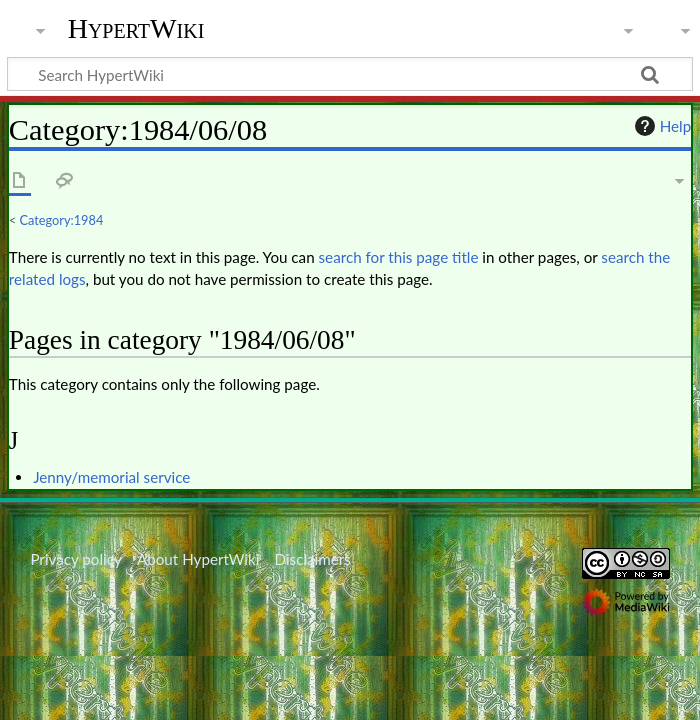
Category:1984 (62, 220)
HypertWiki (136, 29)
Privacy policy (75, 559)
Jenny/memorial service (111, 477)
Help (660, 126)
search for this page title (399, 257)
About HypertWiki (198, 559)
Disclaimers (313, 559)
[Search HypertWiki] (350, 74)
